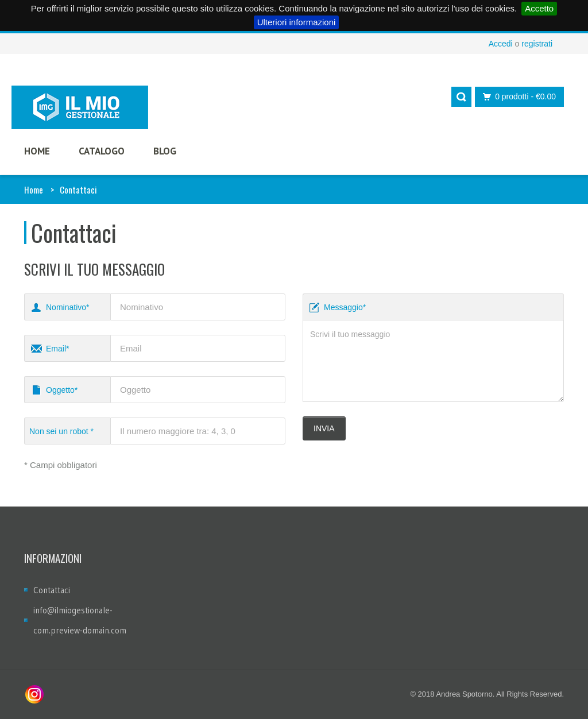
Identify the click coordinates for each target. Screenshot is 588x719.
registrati (537, 44)
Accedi (501, 44)
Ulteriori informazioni (297, 22)
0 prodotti (516, 97)
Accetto (539, 8)
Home (34, 190)
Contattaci (52, 590)
